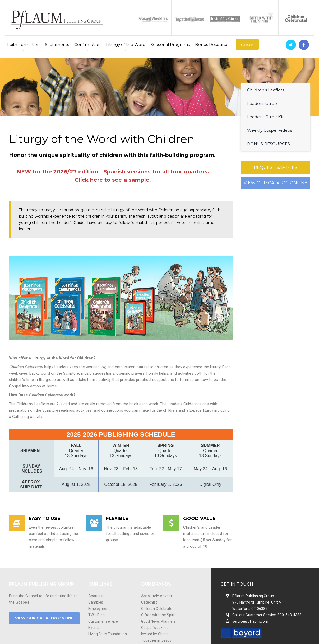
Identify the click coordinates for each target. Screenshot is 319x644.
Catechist (149, 602)
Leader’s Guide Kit (265, 117)
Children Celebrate (157, 609)
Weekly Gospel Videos (270, 130)
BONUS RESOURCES (269, 144)
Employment (99, 609)
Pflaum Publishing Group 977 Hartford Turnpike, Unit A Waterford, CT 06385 (257, 602)
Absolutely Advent (157, 596)
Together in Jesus (156, 640)
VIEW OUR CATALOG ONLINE (276, 183)
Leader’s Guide (262, 103)
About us (96, 596)
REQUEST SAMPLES (276, 168)
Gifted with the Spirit (158, 615)
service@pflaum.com (250, 621)
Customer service (103, 621)
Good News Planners (159, 621)
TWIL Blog (97, 615)
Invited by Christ (155, 634)
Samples (96, 602)
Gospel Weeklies (155, 628)
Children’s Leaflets (266, 90)
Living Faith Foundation (108, 634)
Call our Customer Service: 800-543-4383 (267, 615)
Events (94, 628)
